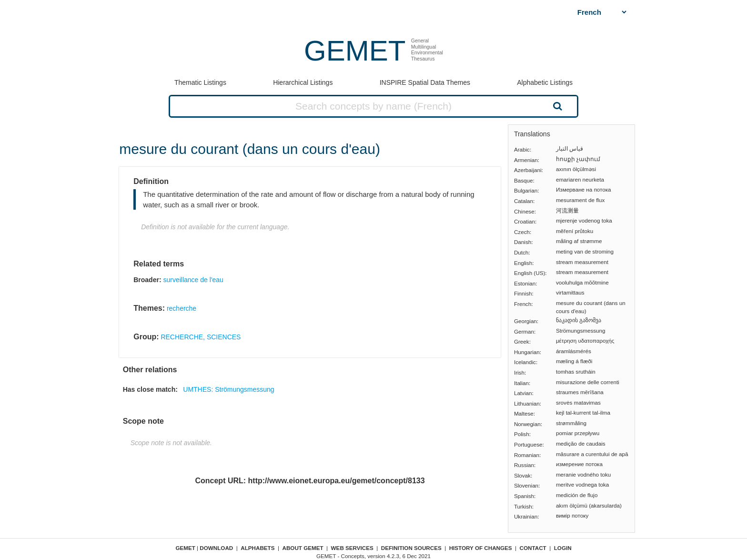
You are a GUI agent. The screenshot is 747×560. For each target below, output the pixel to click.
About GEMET (303, 548)
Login (563, 548)
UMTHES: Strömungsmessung (228, 389)
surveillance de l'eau (193, 280)
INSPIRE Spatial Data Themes (425, 82)
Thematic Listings (200, 82)
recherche (182, 308)
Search (556, 106)
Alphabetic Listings (545, 82)
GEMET (355, 51)
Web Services (352, 548)
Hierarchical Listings (303, 82)
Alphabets (257, 548)
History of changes (481, 548)
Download (216, 548)
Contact (533, 548)
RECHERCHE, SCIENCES (201, 337)
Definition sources (411, 548)
